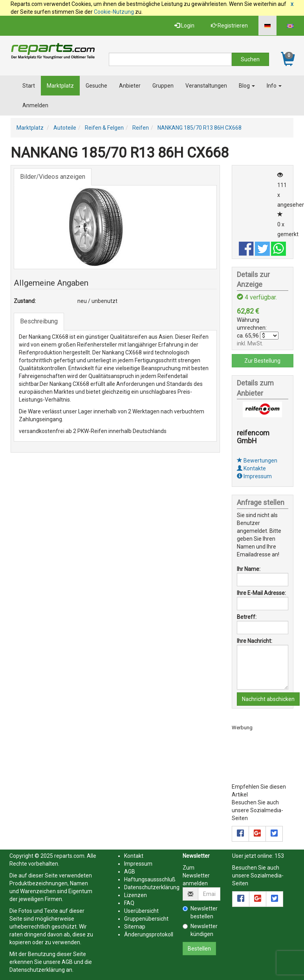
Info (274, 86)
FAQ (129, 903)
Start (29, 86)
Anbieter (130, 86)
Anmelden (35, 105)
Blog (247, 86)
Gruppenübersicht (146, 919)
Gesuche (96, 86)
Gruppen (163, 86)
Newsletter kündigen (200, 930)
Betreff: (247, 617)
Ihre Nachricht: (255, 641)
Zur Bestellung (262, 361)
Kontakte (251, 468)
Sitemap (135, 927)
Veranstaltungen (206, 86)
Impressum (254, 476)
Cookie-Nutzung (114, 12)
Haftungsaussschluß (150, 879)
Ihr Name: (249, 569)
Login (184, 26)
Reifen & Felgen (104, 128)
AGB (67, 962)
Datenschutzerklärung (37, 970)
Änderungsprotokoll (149, 934)
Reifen (141, 128)
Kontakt (134, 856)
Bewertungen (257, 461)
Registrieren (229, 26)
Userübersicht (141, 911)
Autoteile (65, 128)
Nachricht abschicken (268, 699)
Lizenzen (136, 895)
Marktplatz (60, 86)
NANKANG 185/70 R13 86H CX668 (200, 128)
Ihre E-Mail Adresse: (261, 593)
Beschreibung (39, 321)
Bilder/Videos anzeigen (53, 177)
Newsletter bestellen (200, 912)
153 (279, 856)
